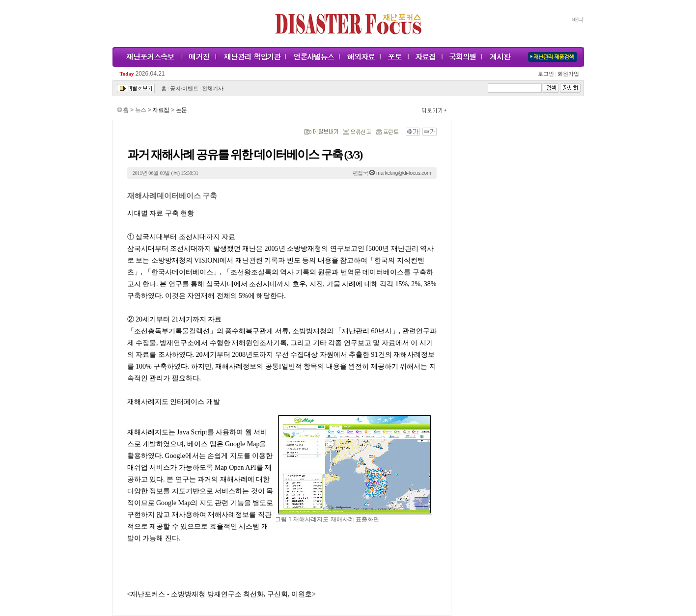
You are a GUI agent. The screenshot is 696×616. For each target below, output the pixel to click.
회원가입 (568, 74)
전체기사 (213, 89)
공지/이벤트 (184, 89)
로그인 (547, 74)
